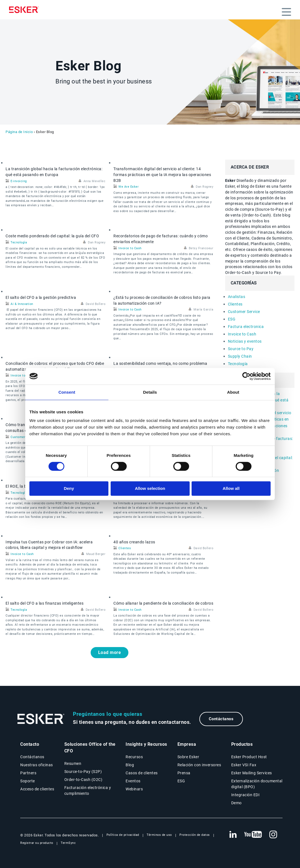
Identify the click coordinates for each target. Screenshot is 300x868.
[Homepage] (25, 10)
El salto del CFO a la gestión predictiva (41, 297)
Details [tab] (150, 392)
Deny (69, 488)
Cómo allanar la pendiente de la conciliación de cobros (163, 603)
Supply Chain (240, 356)
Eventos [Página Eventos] (133, 781)
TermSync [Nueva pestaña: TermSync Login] (68, 843)
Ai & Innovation (22, 304)
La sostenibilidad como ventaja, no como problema (160, 363)
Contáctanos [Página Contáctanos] (32, 757)
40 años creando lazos (134, 542)
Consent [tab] (67, 392)
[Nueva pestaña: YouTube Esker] (253, 835)
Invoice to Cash (130, 248)
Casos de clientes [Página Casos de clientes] (142, 773)
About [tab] (233, 392)
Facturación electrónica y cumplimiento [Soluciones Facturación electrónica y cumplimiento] (88, 791)
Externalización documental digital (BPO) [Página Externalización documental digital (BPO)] (257, 784)
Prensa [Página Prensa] (184, 773)
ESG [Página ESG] (181, 781)
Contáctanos (221, 719)
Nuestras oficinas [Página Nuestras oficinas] (37, 765)
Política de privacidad (123, 835)
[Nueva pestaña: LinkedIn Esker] (233, 835)
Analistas (237, 297)
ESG (232, 319)
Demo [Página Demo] (237, 803)
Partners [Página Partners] (28, 773)
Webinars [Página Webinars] (134, 789)
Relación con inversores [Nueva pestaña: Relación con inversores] (199, 765)
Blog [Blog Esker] (130, 765)
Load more (110, 652)
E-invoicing (19, 181)
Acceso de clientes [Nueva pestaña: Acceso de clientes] (37, 789)
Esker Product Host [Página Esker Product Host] (249, 757)
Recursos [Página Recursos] (134, 757)
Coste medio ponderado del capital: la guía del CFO (52, 236)
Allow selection (150, 488)
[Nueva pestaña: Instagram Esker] (273, 835)
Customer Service (24, 437)
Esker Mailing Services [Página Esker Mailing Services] (252, 773)
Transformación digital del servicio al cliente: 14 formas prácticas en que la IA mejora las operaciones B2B (162, 175)
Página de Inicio (19, 132)
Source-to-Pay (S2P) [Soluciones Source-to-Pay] (83, 772)
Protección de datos (195, 835)
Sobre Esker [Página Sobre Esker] (188, 757)
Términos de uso (159, 835)
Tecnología (19, 242)
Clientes (125, 548)
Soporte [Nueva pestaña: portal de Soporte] (28, 781)
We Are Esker (129, 187)
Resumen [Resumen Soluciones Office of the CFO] (73, 763)
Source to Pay (241, 349)
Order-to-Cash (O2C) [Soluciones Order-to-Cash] (83, 780)
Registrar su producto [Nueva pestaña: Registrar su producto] (37, 843)
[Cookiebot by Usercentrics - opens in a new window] (246, 376)
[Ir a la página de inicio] (41, 719)
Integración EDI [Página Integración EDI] (246, 795)
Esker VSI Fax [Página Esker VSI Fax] (244, 765)
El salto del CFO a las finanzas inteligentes (45, 603)
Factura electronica (246, 327)
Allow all (231, 488)
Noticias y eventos (245, 341)
